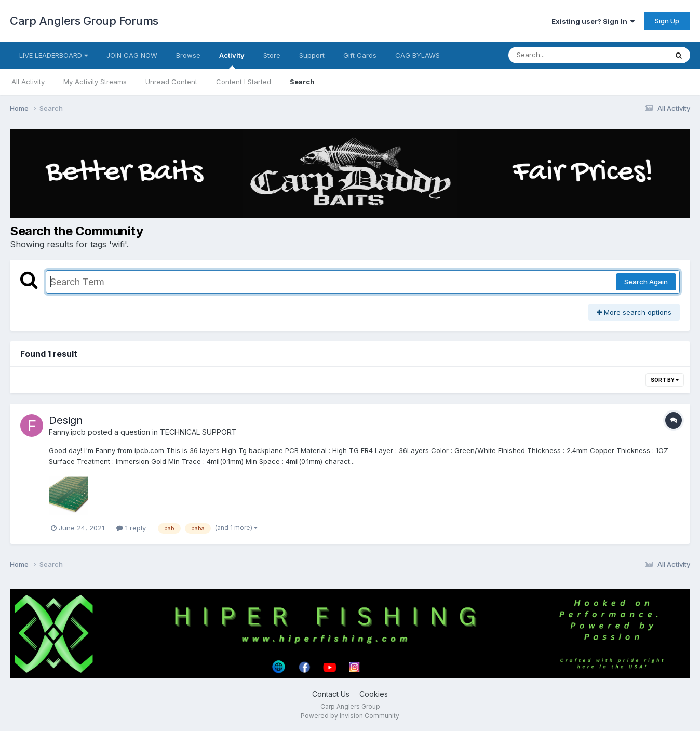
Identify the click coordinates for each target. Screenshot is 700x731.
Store (272, 55)
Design (66, 420)
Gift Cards (360, 55)
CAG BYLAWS (418, 55)
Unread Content (171, 82)
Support (312, 55)
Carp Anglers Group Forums (84, 21)
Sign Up (667, 21)
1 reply (131, 528)
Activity (232, 60)
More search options (634, 312)
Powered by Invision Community (350, 716)
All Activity (28, 82)
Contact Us (331, 694)
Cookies (374, 694)
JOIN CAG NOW (132, 55)
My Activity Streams (95, 82)
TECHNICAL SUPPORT (198, 432)
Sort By (665, 380)
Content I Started (244, 82)
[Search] (560, 55)
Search (302, 82)
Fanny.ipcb (67, 432)
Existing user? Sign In (593, 21)
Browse (188, 55)
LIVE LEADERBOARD (53, 55)
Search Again (646, 282)
